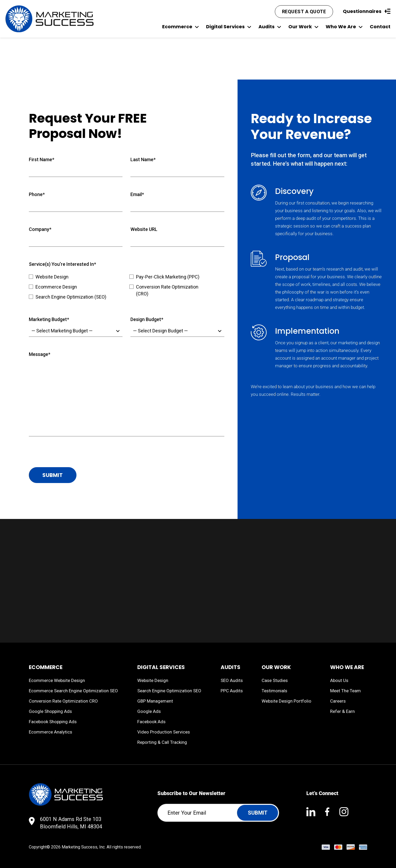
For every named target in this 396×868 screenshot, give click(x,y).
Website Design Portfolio (286, 701)
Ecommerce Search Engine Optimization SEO (73, 691)
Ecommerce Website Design (57, 680)
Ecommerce (180, 27)
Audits (270, 27)
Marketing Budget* (49, 319)
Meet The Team (345, 691)
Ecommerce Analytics (51, 732)
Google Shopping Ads (50, 711)
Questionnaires (367, 11)
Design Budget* (147, 319)
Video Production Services (164, 732)
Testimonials (274, 691)
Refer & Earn (342, 711)
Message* (40, 354)
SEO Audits (232, 680)
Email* (137, 194)
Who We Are (344, 27)
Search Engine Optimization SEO (169, 691)
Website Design (52, 277)
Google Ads (149, 711)
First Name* (42, 159)
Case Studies (275, 680)
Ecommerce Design (56, 287)
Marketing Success (79, 847)
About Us (339, 680)
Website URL (144, 229)
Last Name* (143, 159)
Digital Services (229, 27)
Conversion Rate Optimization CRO (63, 701)
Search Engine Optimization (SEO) (71, 297)
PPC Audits (232, 691)
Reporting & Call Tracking (162, 742)
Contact (380, 27)
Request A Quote (304, 11)
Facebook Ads (151, 722)
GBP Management (155, 701)
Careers (338, 701)
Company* (40, 229)
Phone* (37, 194)
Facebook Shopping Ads (53, 722)
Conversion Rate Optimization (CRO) (167, 290)
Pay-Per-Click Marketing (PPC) (168, 277)
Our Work (303, 27)
